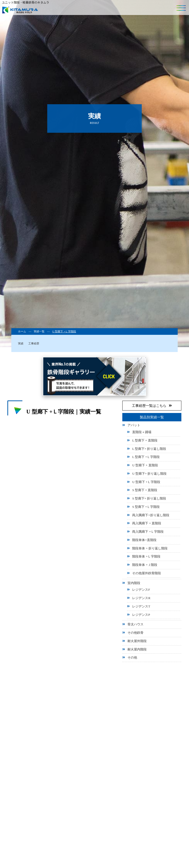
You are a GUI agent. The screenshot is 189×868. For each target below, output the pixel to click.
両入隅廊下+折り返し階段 (151, 515)
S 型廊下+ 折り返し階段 (149, 499)
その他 (132, 658)
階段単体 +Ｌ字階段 (146, 557)
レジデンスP (141, 615)
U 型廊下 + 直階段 (145, 465)
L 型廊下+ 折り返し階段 (149, 449)
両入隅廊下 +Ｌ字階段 (148, 532)
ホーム (22, 331)
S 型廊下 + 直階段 (145, 490)
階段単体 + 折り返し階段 (150, 548)
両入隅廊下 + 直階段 (147, 523)
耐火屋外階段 (137, 641)
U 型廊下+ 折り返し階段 (149, 474)
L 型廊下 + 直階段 (145, 441)
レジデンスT (141, 606)
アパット (134, 425)
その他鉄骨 (135, 633)
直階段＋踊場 (142, 432)
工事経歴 (34, 343)
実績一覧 (39, 331)
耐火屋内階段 (137, 649)
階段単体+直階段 (144, 540)
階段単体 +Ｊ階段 (145, 565)
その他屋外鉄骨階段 (147, 573)
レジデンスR (141, 598)
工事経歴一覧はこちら (152, 406)
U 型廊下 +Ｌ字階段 (146, 482)
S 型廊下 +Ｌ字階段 (146, 507)
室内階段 (134, 583)
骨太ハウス (135, 624)
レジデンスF (141, 590)
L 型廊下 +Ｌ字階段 (146, 457)
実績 (21, 343)
